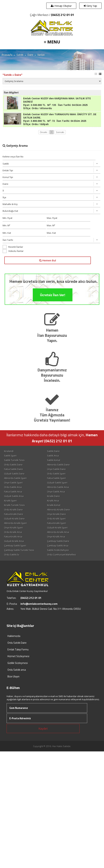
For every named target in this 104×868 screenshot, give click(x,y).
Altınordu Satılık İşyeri (15, 478)
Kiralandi (9, 451)
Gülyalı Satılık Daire (14, 474)
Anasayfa (7, 55)
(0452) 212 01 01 (62, 15)
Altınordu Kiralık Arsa (58, 532)
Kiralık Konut (54, 505)
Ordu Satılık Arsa (13, 487)
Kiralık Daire (53, 496)
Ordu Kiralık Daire (13, 510)
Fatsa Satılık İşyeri (57, 478)
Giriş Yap (90, 6)
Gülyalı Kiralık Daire (14, 519)
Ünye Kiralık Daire (57, 514)
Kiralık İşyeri (10, 501)
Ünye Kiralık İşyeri (14, 528)
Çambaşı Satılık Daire (58, 541)
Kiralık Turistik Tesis (14, 505)
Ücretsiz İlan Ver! (53, 309)
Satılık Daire (53, 451)
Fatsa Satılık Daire (14, 469)
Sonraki (60, 132)
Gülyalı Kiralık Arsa (14, 541)
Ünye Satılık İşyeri (13, 483)
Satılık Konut (54, 460)
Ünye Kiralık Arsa (56, 537)
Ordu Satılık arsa (17, 670)
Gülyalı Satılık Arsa (14, 496)
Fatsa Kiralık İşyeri (57, 523)
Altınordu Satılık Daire (58, 465)
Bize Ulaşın (13, 676)
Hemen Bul (48, 260)
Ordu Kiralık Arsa (13, 532)
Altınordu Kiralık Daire (58, 510)
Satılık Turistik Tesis (14, 460)
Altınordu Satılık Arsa (58, 487)
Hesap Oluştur (61, 6)
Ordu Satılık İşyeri (56, 474)
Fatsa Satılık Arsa (13, 492)
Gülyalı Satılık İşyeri (57, 483)
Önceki (44, 132)
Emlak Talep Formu (18, 649)
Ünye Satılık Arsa (56, 492)
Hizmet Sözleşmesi (18, 656)
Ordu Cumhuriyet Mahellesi (62, 555)
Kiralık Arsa (53, 501)
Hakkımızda (14, 636)
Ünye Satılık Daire (56, 469)
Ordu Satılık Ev (12, 555)
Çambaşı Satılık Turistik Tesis (19, 550)
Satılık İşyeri (10, 456)
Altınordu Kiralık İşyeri (16, 523)
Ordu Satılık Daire (13, 465)
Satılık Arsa (53, 456)
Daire (30, 55)
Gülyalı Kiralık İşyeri (57, 528)
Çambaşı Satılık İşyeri (15, 546)
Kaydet (43, 728)
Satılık (20, 55)
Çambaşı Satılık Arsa (58, 546)
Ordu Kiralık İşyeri (56, 519)
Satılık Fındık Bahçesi (58, 550)
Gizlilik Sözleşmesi (18, 663)
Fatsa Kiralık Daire (14, 514)
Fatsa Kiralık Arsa (13, 537)
